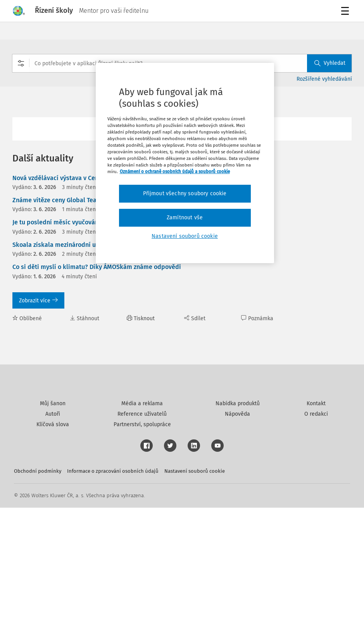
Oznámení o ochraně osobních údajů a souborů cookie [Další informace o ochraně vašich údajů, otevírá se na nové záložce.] (175, 172)
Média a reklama (142, 524)
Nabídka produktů (238, 524)
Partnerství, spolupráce (142, 545)
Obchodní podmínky (38, 591)
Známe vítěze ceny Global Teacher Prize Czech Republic (91, 200)
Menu (346, 12)
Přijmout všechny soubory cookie (185, 193)
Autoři (53, 534)
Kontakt (316, 524)
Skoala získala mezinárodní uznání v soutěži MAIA (83, 245)
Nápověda (237, 534)
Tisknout (141, 318)
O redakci (316, 534)
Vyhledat (330, 63)
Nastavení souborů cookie (195, 591)
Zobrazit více (38, 301)
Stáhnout (85, 318)
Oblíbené (27, 318)
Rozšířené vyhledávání (324, 79)
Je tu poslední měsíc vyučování (56, 222)
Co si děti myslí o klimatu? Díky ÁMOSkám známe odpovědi (97, 267)
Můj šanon (53, 524)
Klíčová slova (53, 545)
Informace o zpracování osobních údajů (113, 591)
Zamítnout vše (185, 218)
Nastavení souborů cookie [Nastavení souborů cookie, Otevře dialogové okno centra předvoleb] (185, 236)
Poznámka (257, 318)
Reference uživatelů (142, 534)
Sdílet (195, 318)
